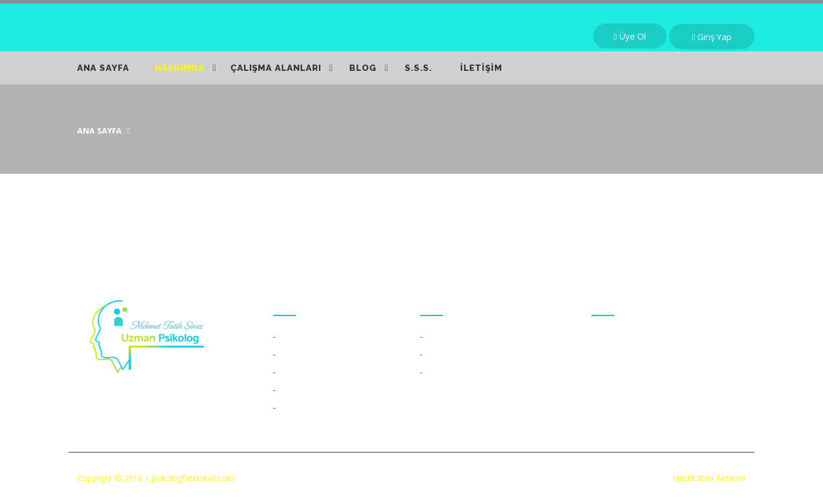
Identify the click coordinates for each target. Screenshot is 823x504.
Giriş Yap (712, 37)
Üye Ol (630, 36)
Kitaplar (296, 355)
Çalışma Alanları (310, 373)
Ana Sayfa (99, 131)
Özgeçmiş (300, 337)
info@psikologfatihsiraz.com (667, 390)
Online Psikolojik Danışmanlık (483, 373)
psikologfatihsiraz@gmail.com (670, 416)
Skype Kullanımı (457, 355)
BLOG (363, 68)
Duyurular (299, 390)
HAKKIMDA (180, 68)
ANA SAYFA (103, 68)
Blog (289, 408)
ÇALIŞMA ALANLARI (276, 68)
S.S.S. (418, 68)
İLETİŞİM (481, 68)
